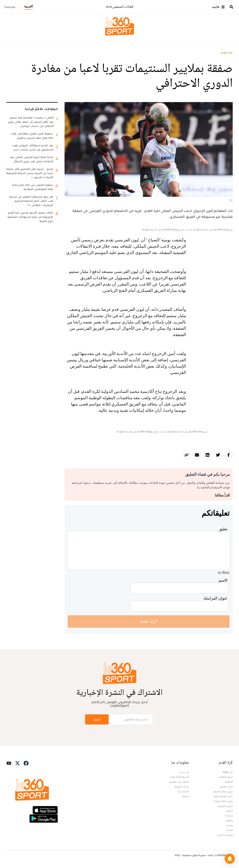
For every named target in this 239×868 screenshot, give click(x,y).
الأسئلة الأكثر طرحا (179, 777)
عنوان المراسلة (215, 598)
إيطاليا (229, 820)
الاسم (223, 580)
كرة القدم (227, 53)
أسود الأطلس (225, 777)
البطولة (229, 782)
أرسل (97, 719)
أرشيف (185, 796)
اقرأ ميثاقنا (222, 495)
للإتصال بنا (183, 791)
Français (10, 7)
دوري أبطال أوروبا (223, 801)
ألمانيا (230, 830)
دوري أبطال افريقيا (223, 791)
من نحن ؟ (184, 772)
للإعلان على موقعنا (179, 782)
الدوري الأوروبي (225, 806)
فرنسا (230, 825)
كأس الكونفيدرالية (223, 796)
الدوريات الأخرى (225, 835)
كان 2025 (228, 772)
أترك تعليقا (149, 621)
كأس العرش (226, 787)
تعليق (223, 529)
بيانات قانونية (182, 787)
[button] (230, 859)
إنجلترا (229, 811)
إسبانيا (229, 816)
